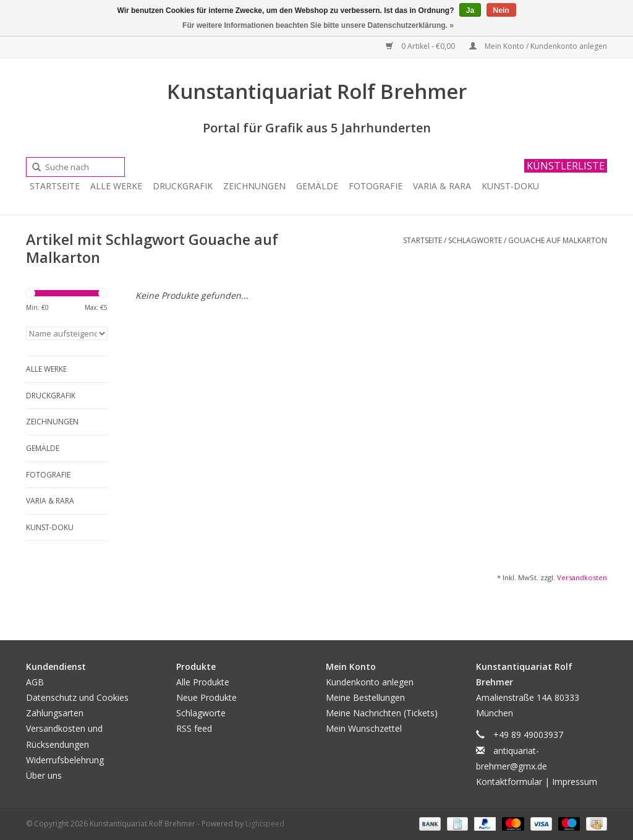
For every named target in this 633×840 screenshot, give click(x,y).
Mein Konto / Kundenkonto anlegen (538, 46)
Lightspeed (265, 824)
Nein (501, 11)
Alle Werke (116, 186)
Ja (470, 11)
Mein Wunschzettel (364, 728)
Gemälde (317, 186)
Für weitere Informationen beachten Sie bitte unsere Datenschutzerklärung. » (318, 25)
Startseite (55, 186)
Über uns (44, 775)
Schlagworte (475, 240)
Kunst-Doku (510, 186)
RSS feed (194, 728)
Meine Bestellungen (365, 697)
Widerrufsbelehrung (65, 760)
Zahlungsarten (55, 713)
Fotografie (376, 186)
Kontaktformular (509, 782)
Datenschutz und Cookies (77, 697)
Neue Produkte (206, 697)
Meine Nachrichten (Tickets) (382, 713)
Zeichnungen (254, 186)
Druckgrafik (183, 186)
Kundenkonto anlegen (370, 682)
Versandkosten (582, 577)
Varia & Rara (442, 186)
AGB (35, 682)
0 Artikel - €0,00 (421, 46)
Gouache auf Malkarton (558, 240)
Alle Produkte (203, 682)
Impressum (575, 782)
